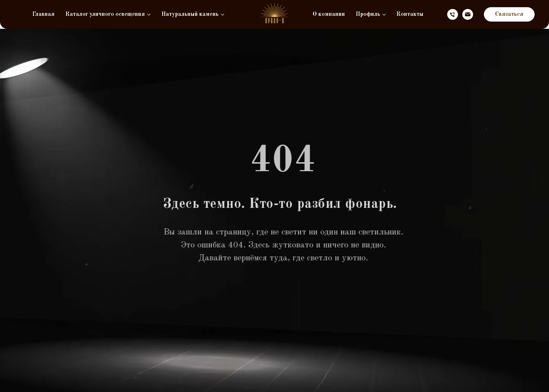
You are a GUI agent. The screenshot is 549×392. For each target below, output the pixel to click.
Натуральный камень (190, 14)
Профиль (368, 14)
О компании (329, 14)
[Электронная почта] (468, 14)
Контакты (410, 14)
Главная (44, 14)
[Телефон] (453, 14)
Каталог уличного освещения (105, 14)
